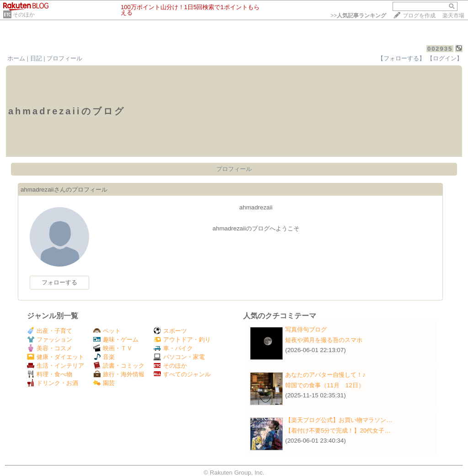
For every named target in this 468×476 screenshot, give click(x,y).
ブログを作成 (419, 16)
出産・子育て (50, 331)
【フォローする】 (401, 58)
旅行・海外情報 (119, 374)
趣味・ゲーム (116, 340)
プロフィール (64, 58)
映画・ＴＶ (113, 348)
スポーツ (170, 331)
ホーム (16, 58)
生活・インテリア (56, 366)
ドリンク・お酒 (53, 383)
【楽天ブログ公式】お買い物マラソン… (339, 420)
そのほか (24, 15)
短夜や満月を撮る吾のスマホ (324, 340)
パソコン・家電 (179, 357)
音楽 (104, 357)
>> (358, 16)
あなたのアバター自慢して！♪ (325, 375)
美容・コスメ (50, 348)
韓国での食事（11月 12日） (325, 385)
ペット (107, 331)
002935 (440, 49)
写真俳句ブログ (306, 329)
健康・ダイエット (56, 357)
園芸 (104, 383)
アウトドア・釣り (182, 340)
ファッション (50, 340)
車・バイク (173, 348)
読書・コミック (119, 366)
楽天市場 (453, 16)
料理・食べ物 (50, 374)
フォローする (59, 282)
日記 (36, 58)
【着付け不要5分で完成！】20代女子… (338, 431)
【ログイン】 (445, 58)
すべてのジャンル (182, 374)
